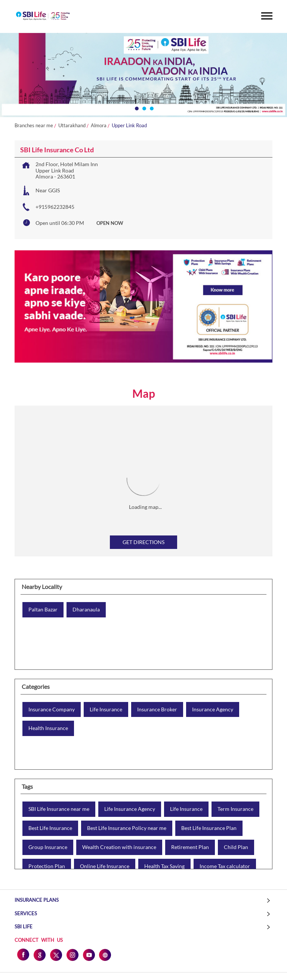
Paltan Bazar (43, 610)
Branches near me (34, 126)
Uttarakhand (72, 126)
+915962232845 (55, 207)
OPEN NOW (110, 223)
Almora (99, 126)
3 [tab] (151, 108)
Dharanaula (86, 610)
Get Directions (143, 542)
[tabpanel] (143, 75)
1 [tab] (136, 108)
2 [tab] (143, 108)
